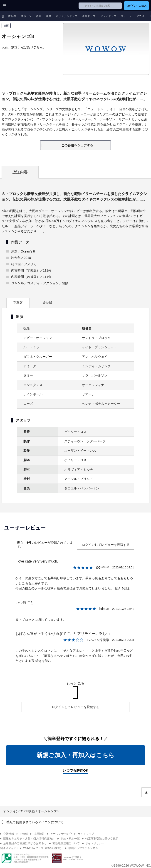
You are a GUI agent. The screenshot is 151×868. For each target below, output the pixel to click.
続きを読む (123, 588)
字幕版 (18, 303)
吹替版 (47, 303)
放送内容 (20, 172)
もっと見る (75, 683)
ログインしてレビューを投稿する (106, 545)
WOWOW (21, 6)
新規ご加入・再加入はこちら (75, 755)
